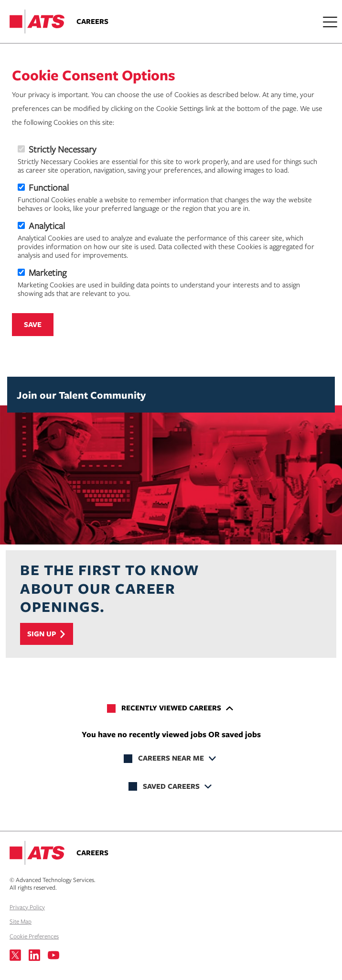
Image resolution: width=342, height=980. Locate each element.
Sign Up (42, 634)
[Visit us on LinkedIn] (34, 955)
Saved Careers (171, 786)
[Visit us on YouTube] (53, 955)
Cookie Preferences (34, 936)
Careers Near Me (171, 758)
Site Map (21, 921)
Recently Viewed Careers (171, 708)
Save (33, 324)
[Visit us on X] (15, 955)
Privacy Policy (27, 907)
